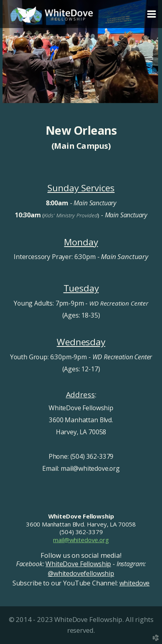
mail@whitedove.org (81, 540)
